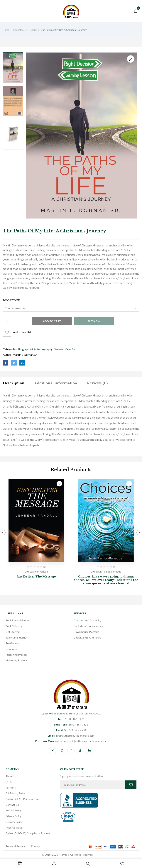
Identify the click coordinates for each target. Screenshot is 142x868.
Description (14, 383)
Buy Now (94, 321)
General (33, 30)
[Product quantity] (17, 321)
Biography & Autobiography (35, 349)
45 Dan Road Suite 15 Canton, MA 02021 (71, 713)
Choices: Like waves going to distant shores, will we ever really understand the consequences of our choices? (106, 580)
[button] (136, 11)
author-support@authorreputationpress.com (71, 741)
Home (6, 30)
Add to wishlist (22, 332)
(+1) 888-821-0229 (71, 719)
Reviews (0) (97, 383)
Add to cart (52, 321)
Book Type (11, 300)
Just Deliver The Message (36, 576)
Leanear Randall (39, 572)
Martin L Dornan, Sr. (25, 355)
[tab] (14, 384)
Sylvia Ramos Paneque (108, 572)
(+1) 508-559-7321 (71, 725)
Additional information (56, 383)
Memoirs (70, 349)
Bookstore (19, 30)
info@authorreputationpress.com (71, 736)
